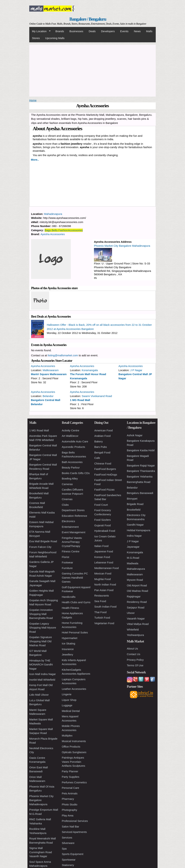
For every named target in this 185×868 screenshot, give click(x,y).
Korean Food (102, 557)
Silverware (68, 843)
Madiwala (133, 563)
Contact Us (134, 654)
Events (124, 31)
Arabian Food (102, 436)
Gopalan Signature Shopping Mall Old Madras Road (41, 641)
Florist (65, 557)
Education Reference (74, 516)
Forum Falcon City (40, 547)
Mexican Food (103, 573)
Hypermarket (70, 638)
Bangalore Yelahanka (140, 477)
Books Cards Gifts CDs (76, 473)
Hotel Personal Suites (75, 632)
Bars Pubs (101, 447)
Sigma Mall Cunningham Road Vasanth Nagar (41, 852)
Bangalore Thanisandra (141, 471)
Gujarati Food (103, 525)
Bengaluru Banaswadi (140, 493)
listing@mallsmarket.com (63, 355)
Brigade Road (135, 504)
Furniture (67, 568)
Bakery (99, 441)
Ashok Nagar (135, 435)
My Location (40, 31)
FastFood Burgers (105, 469)
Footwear (67, 562)
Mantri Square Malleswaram (49, 374)
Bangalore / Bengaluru (88, 19)
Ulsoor (131, 613)
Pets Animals (70, 793)
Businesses (76, 31)
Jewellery (67, 654)
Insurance (68, 649)
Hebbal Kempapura (138, 530)
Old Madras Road (137, 591)
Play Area (68, 815)
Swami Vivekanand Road (97, 396)
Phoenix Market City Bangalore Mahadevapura (122, 246)
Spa (64, 849)
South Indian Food (105, 607)
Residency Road (137, 602)
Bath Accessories (72, 462)
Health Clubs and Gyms (76, 602)
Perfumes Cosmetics (74, 782)
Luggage (67, 705)
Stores (36, 38)
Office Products (71, 747)
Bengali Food (102, 452)
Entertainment (70, 527)
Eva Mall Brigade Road (43, 541)
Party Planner (70, 771)
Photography (69, 810)
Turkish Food (102, 618)
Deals (92, 31)
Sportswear (69, 860)
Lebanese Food (104, 562)
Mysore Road (135, 580)
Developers (108, 31)
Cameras (67, 484)
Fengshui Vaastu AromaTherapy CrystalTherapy (72, 542)
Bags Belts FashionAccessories (64, 230)
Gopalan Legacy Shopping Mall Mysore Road (43, 628)
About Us (132, 649)
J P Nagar (136, 370)
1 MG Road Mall (80, 400)
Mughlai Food (103, 579)
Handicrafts (69, 597)
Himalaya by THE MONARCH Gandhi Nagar (41, 665)
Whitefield (133, 630)
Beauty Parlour (71, 467)
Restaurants (102, 596)
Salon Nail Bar (70, 826)
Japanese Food (104, 551)
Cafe (97, 458)
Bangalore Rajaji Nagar (141, 465)
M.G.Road (133, 558)
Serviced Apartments (74, 832)
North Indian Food (105, 584)
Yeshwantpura (135, 635)
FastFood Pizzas (104, 490)
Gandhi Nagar (135, 525)
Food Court (101, 505)
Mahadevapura (53, 214)
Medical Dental (71, 711)
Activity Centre (71, 430)
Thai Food (100, 612)
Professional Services (75, 821)
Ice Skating (68, 643)
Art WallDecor (70, 436)
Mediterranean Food (107, 568)
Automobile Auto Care (75, 441)
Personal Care (70, 788)
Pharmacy (68, 799)
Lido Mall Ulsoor (39, 695)
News (137, 31)
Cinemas (67, 499)
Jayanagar (133, 547)
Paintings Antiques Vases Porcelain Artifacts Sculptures (73, 762)
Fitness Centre (71, 551)
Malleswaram (51, 370)
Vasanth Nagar (136, 618)
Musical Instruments (74, 741)
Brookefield (134, 510)
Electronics (68, 521)
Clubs (65, 505)
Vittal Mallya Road (138, 624)
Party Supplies (71, 777)
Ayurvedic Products (73, 447)
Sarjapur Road (136, 607)
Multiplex (67, 736)
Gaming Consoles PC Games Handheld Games (75, 578)
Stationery (68, 865)
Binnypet (132, 499)
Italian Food (101, 546)
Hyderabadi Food (105, 531)
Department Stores (73, 510)
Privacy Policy (135, 660)
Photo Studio (70, 804)
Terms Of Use (135, 665)
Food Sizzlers (103, 520)
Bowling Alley (70, 478)
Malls (149, 31)
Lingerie (67, 694)
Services (67, 838)
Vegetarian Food (104, 623)
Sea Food (100, 601)
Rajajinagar (134, 596)
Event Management (74, 532)
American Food (104, 430)
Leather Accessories (74, 689)
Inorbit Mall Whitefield (42, 680)
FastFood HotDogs (106, 475)
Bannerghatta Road (139, 482)
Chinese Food (103, 463)
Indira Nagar (134, 536)
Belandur (48, 396)
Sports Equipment (73, 854)
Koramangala (90, 370)
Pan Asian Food (104, 590)
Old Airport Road (137, 585)
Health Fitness (70, 608)
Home (33, 100)
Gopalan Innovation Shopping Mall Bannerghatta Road (41, 614)
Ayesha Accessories (53, 234)
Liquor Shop (69, 700)
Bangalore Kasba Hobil (141, 450)
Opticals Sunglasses (74, 752)
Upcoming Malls (55, 38)
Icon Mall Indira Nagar (43, 674)
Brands (60, 31)
